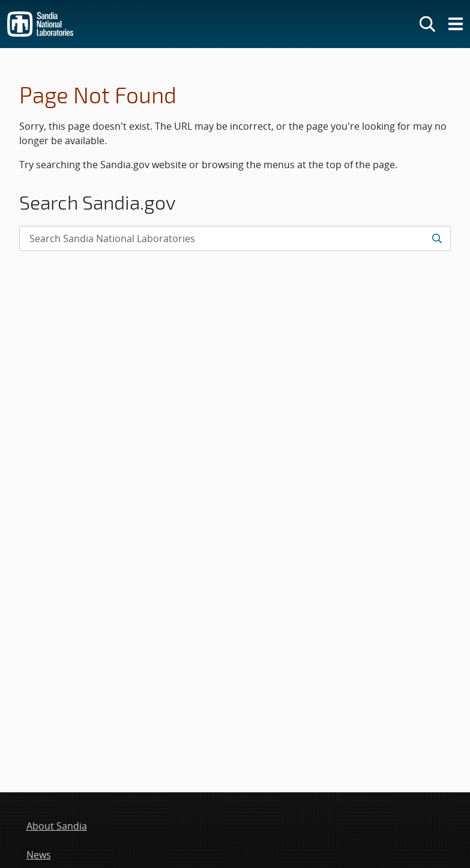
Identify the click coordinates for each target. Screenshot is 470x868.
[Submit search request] (437, 238)
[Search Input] (235, 238)
